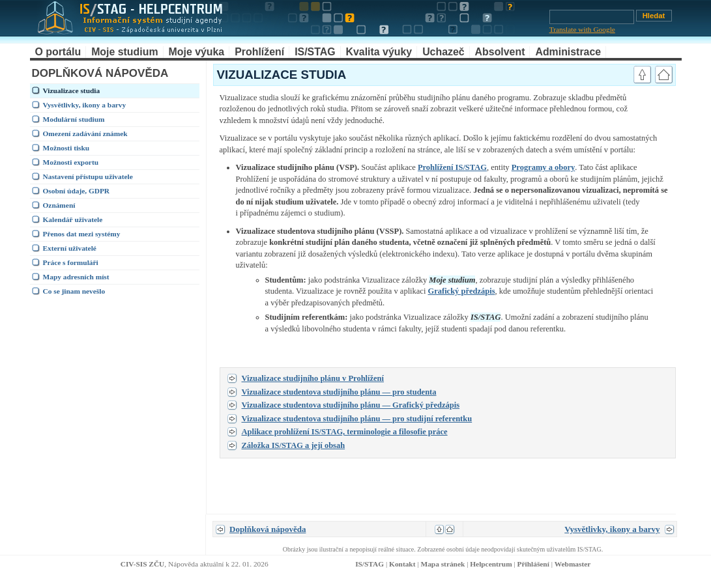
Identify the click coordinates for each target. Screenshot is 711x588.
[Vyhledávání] (592, 17)
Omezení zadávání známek (85, 133)
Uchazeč (443, 52)
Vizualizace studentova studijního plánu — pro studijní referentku (357, 419)
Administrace (568, 52)
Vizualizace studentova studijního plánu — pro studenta (339, 392)
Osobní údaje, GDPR (77, 191)
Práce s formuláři (71, 262)
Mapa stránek (443, 564)
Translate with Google (582, 29)
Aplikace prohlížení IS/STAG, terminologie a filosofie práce (345, 432)
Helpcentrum (491, 564)
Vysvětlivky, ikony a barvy (85, 105)
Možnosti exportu (71, 162)
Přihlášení (533, 564)
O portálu (58, 52)
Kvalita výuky (379, 52)
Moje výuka (197, 52)
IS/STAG (315, 52)
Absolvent (500, 52)
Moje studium (124, 52)
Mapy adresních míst (76, 277)
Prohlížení (259, 52)
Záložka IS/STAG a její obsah (294, 445)
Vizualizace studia (72, 91)
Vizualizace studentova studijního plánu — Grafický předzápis (351, 405)
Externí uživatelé (70, 248)
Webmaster (573, 564)
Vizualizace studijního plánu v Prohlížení (313, 378)
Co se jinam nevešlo (74, 291)
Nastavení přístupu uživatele (88, 176)
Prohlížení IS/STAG (452, 167)
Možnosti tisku (66, 148)
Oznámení (59, 205)
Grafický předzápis (462, 291)
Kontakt (402, 564)
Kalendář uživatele (73, 219)
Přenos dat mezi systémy (82, 234)
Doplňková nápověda (268, 529)
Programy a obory (544, 167)
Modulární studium (74, 119)
